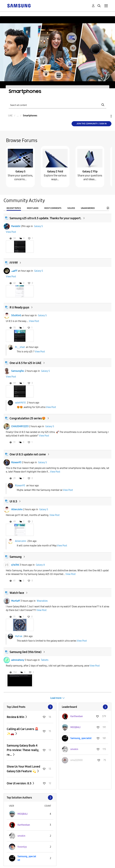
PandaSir (16, 226)
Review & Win (16, 717)
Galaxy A (40, 565)
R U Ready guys (19, 307)
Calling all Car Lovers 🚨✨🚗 (23, 731)
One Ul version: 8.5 (19, 783)
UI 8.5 (13, 501)
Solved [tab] (71, 208)
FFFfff (14, 263)
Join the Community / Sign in (92, 124)
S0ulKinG (16, 315)
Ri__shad (20, 347)
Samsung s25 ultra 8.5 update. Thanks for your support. (45, 218)
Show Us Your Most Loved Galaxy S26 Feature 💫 (23, 769)
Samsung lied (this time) (26, 652)
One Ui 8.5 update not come (28, 454)
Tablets (45, 660)
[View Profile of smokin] (74, 749)
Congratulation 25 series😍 (28, 418)
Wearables (42, 601)
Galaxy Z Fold (55, 171)
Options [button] (106, 116)
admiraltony (18, 660)
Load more (56, 698)
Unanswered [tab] (88, 208)
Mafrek (19, 636)
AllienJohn (17, 509)
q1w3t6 (15, 565)
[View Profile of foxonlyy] (22, 847)
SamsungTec (18, 371)
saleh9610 (20, 403)
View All (30, 707)
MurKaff (16, 601)
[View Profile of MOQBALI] (75, 727)
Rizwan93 (16, 462)
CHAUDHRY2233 (20, 426)
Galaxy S (20, 171)
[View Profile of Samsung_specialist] (81, 738)
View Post (11, 232)
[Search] (57, 105)
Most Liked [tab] (33, 208)
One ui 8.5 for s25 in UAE (25, 363)
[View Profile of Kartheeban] (77, 716)
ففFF (14, 271)
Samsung (16, 557)
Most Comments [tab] (53, 208)
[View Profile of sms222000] (77, 760)
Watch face (17, 593)
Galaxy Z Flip (90, 171)
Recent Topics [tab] (14, 208)
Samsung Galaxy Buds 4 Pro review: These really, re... (23, 750)
